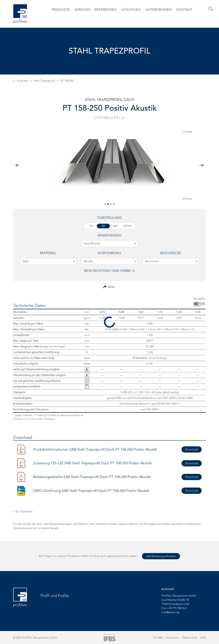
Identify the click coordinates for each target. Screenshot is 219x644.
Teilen (111, 287)
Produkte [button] (61, 10)
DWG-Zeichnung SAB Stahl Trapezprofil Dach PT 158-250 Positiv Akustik (91, 491)
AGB (203, 638)
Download (192, 449)
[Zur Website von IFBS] (110, 637)
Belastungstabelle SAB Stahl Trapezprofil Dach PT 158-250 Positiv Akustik (92, 477)
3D (103, 226)
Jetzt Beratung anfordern (161, 556)
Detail (128, 226)
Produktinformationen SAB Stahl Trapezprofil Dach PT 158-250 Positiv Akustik (95, 450)
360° (116, 226)
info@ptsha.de (170, 612)
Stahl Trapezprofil (44, 81)
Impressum (172, 638)
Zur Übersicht (23, 511)
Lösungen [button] (131, 10)
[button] (105, 204)
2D (91, 226)
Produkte (22, 81)
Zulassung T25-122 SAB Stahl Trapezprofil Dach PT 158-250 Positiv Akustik (92, 463)
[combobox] (109, 244)
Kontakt (184, 10)
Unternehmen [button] (158, 10)
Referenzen (106, 10)
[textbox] (109, 244)
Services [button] (82, 10)
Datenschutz (190, 638)
